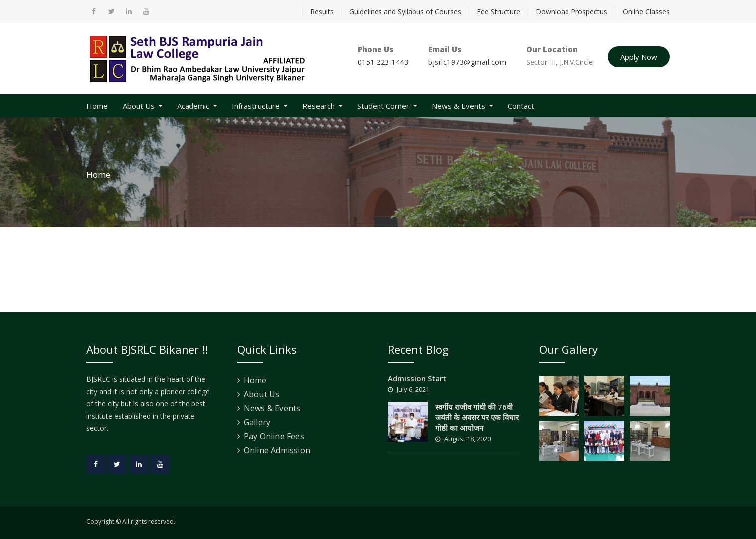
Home (97, 106)
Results (322, 12)
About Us (139, 106)
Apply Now (639, 57)
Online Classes (646, 12)
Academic (193, 106)
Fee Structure (498, 12)
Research (318, 106)
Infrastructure (256, 106)
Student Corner (383, 106)
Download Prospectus (571, 12)
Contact (521, 106)
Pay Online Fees (274, 436)
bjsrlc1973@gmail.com (467, 62)
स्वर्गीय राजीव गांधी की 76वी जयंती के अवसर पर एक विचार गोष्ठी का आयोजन (477, 417)
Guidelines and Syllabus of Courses (405, 12)
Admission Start (417, 378)
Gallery (257, 422)
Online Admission (277, 450)
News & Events (459, 106)
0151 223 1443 (383, 62)
